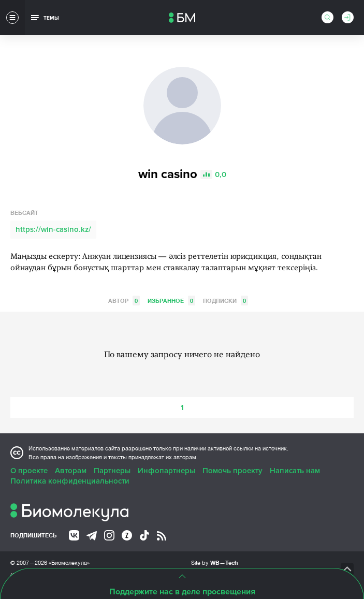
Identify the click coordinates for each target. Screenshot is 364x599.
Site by (215, 563)
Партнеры (112, 471)
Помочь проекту (232, 471)
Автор (124, 301)
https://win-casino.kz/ (53, 229)
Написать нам (295, 471)
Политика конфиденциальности (70, 481)
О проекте (29, 471)
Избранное (171, 301)
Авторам (71, 471)
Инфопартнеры (166, 471)
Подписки (225, 301)
